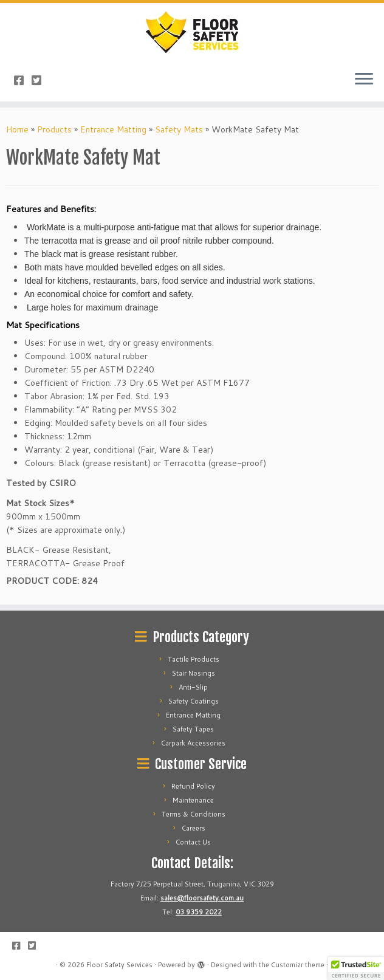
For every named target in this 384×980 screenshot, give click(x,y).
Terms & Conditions (194, 814)
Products (54, 129)
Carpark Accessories (193, 743)
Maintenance (193, 800)
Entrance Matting (113, 129)
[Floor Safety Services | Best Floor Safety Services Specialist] (192, 32)
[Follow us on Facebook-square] (23, 80)
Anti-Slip (193, 687)
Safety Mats (179, 129)
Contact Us (193, 842)
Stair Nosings (194, 673)
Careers (194, 828)
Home (17, 129)
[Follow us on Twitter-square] (40, 80)
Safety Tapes (193, 729)
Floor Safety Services (119, 965)
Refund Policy (193, 786)
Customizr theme (298, 965)
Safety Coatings (194, 701)
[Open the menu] (364, 80)
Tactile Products (194, 659)
